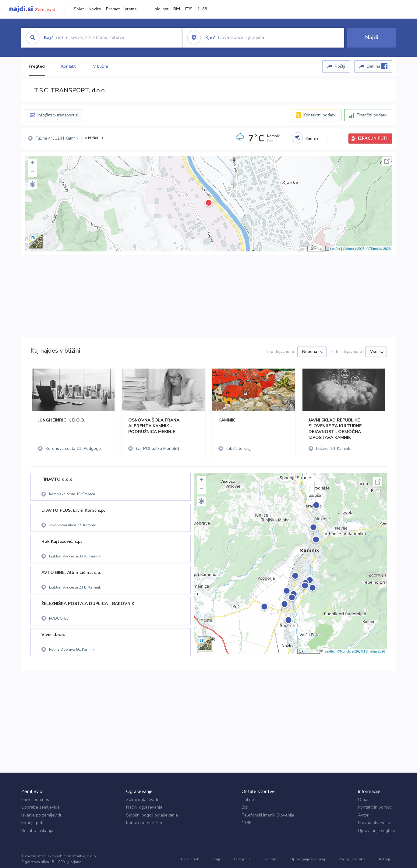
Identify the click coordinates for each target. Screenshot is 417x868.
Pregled (37, 66)
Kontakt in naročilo (144, 823)
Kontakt (270, 859)
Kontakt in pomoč (375, 807)
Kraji (216, 859)
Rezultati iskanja (37, 831)
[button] (33, 184)
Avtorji (364, 815)
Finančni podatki (372, 115)
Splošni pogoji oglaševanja (152, 815)
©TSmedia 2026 (379, 249)
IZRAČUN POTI (373, 138)
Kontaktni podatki (320, 115)
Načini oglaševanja (144, 807)
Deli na (377, 66)
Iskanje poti (32, 823)
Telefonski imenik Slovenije (268, 815)
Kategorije (242, 859)
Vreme (131, 9)
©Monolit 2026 (354, 249)
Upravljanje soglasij (377, 831)
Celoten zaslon (387, 161)
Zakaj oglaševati (142, 800)
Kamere (312, 138)
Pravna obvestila (374, 823)
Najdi (372, 37)
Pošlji (340, 66)
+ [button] (32, 163)
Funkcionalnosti (36, 800)
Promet (113, 9)
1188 (202, 9)
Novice (95, 9)
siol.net (162, 9)
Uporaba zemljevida (41, 807)
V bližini (100, 66)
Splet (79, 9)
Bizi (177, 9)
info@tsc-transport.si (58, 115)
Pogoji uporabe (352, 859)
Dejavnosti (190, 859)
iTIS (189, 9)
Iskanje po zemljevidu (42, 815)
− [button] (32, 173)
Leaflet (335, 249)
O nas (364, 800)
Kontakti (69, 66)
